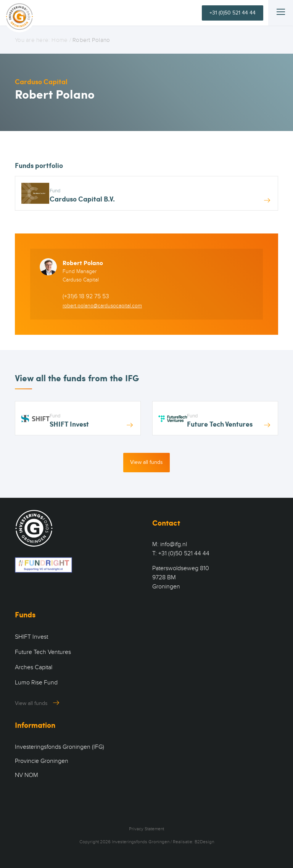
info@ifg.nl (174, 544)
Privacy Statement (146, 829)
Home (60, 40)
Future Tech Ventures (43, 652)
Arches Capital (34, 667)
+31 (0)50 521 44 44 (233, 13)
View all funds (146, 462)
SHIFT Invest (31, 637)
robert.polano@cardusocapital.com (102, 306)
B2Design (204, 842)
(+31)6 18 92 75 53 (86, 296)
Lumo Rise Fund (36, 683)
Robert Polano (83, 263)
